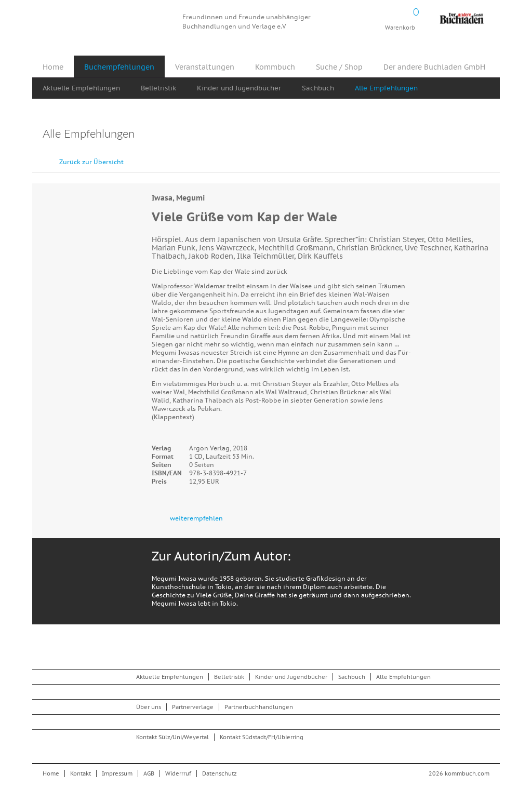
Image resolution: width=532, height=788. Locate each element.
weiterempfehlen (196, 518)
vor (489, 157)
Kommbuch (107, 22)
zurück (466, 157)
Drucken (484, 135)
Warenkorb (400, 16)
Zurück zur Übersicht (91, 162)
